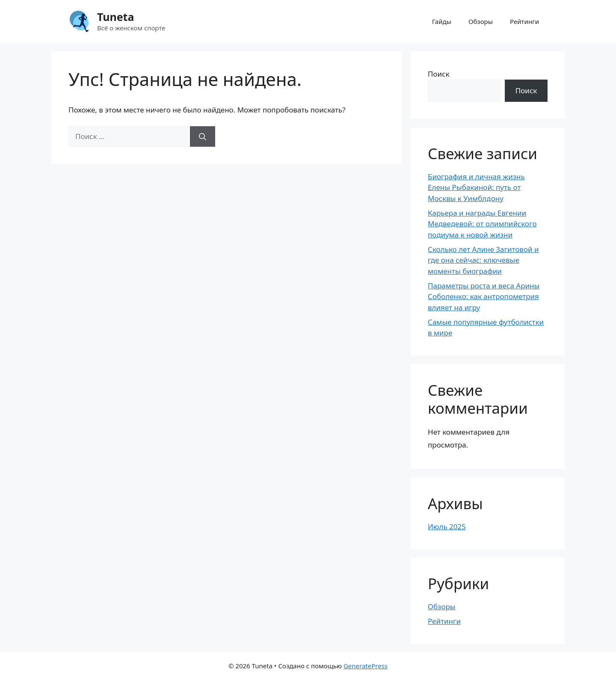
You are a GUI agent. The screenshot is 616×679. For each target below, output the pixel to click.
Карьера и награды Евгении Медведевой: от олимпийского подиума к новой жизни (482, 224)
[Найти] (203, 136)
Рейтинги (524, 21)
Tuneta (115, 17)
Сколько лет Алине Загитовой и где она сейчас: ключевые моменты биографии (483, 260)
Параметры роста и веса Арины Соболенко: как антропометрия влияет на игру (484, 297)
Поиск (439, 74)
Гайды (442, 21)
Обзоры (481, 21)
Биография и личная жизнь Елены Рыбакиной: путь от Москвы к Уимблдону (476, 187)
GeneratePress (366, 666)
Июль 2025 (447, 526)
